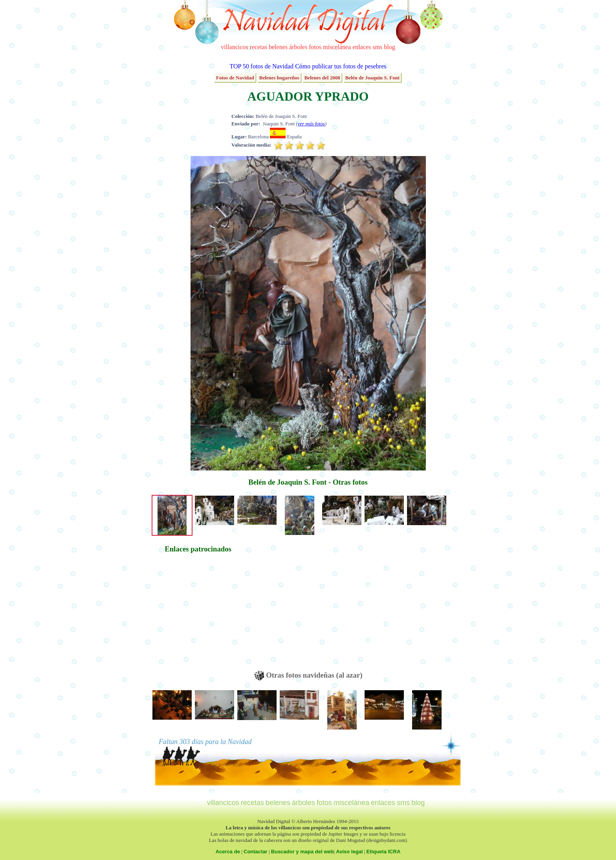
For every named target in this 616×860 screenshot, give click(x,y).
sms (377, 47)
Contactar (256, 852)
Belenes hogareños (279, 78)
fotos (315, 47)
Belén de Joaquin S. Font (372, 78)
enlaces (362, 47)
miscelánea (337, 47)
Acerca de (228, 852)
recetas (258, 47)
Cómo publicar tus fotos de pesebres (341, 66)
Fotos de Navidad (235, 78)
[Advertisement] (198, 616)
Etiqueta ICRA (384, 852)
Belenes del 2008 (322, 78)
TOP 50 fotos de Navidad (261, 66)
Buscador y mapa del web (302, 852)
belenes (278, 47)
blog (389, 47)
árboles (298, 47)
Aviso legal (349, 852)
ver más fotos (311, 124)
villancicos (234, 47)
